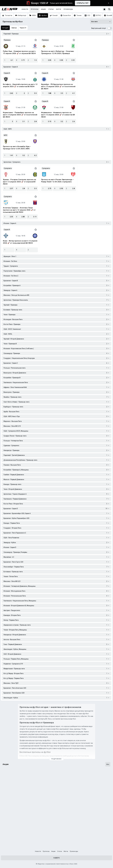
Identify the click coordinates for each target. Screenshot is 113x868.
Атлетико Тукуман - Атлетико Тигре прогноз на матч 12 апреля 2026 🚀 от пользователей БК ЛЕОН (19, 210)
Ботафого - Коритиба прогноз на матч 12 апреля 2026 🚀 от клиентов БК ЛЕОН (20, 85)
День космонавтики (12, 786)
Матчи (59, 9)
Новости (25, 9)
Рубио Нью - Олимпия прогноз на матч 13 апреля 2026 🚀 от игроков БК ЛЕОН (19, 52)
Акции (43, 9)
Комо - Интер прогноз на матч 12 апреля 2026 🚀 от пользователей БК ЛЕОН (20, 242)
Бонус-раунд (9, 839)
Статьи (51, 9)
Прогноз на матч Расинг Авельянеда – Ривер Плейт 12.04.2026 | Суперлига (57, 181)
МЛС (6, 135)
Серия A (7, 73)
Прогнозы (35, 9)
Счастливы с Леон (11, 812)
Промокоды (68, 9)
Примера (7, 40)
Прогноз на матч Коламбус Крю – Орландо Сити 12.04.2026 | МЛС (17, 148)
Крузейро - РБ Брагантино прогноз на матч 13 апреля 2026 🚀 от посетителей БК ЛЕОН (58, 87)
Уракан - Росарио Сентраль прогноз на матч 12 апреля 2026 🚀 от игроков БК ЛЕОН (19, 182)
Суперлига (8, 168)
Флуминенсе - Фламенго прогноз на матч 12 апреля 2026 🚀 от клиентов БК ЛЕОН (58, 115)
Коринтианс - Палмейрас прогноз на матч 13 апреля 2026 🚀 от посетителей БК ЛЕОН (20, 115)
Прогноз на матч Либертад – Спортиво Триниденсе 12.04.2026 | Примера (58, 52)
